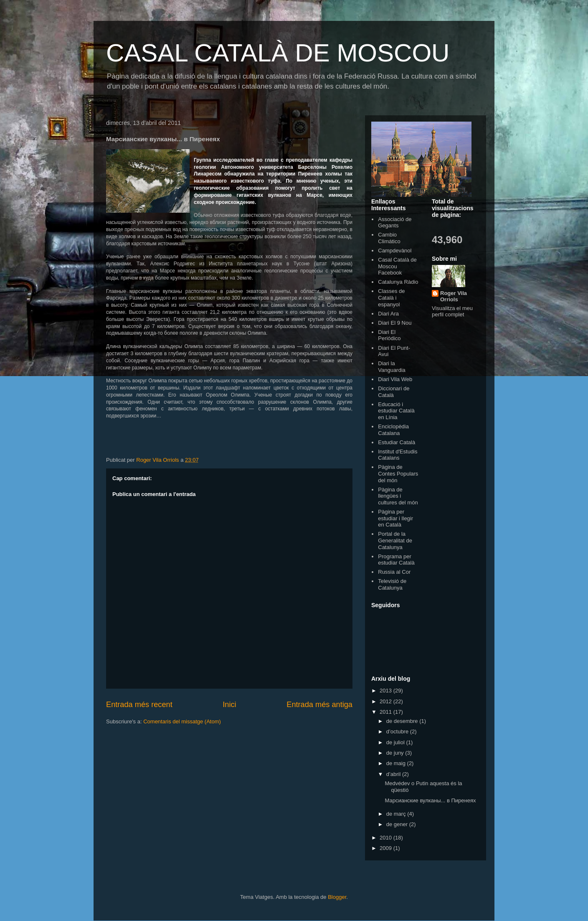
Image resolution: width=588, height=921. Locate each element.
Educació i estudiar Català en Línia (396, 411)
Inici (229, 705)
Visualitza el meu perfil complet (452, 311)
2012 (387, 701)
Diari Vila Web (395, 379)
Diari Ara (388, 314)
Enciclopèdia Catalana (393, 430)
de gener (398, 824)
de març (397, 814)
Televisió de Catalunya (392, 584)
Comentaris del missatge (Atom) (182, 721)
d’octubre (398, 731)
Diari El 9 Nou (395, 323)
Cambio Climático (389, 238)
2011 (387, 712)
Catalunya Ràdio (398, 282)
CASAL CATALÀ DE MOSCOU (278, 53)
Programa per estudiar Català (396, 560)
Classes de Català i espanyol (391, 298)
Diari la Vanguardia (392, 367)
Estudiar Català (397, 442)
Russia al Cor (394, 572)
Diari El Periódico (389, 335)
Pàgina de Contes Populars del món (398, 473)
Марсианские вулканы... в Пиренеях (430, 800)
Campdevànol (395, 251)
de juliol (396, 742)
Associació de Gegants (395, 223)
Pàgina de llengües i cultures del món (398, 496)
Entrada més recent (139, 705)
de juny (396, 753)
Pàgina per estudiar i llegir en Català (395, 518)
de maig (397, 763)
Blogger (337, 897)
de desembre (403, 721)
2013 (387, 691)
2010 (387, 838)
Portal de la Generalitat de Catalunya (395, 540)
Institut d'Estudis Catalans (398, 455)
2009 (387, 848)
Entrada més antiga (319, 705)
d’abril (394, 774)
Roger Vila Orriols (454, 296)
